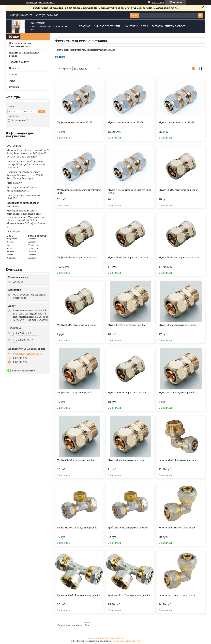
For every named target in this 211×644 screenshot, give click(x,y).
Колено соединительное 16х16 (177, 595)
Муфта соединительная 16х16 (75, 122)
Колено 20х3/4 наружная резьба (178, 460)
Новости (14, 68)
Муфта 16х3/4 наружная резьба (126, 325)
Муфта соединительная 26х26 (177, 122)
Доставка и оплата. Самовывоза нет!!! (21, 45)
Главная (85, 26)
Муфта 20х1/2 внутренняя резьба (178, 190)
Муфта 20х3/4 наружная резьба (126, 460)
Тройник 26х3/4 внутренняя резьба (78, 595)
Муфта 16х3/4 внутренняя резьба (77, 258)
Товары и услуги (19, 62)
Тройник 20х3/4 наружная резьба (77, 528)
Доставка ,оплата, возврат (168, 26)
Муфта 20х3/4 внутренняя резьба (128, 258)
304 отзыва (158, 2)
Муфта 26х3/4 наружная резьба (177, 325)
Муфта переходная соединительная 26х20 (130, 191)
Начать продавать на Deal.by (40, 2)
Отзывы (14, 87)
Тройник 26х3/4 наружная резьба (128, 528)
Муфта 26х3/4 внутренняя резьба (179, 258)
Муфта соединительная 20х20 (126, 122)
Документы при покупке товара (24, 54)
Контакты (131, 26)
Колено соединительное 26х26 (177, 528)
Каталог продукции (107, 26)
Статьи (13, 74)
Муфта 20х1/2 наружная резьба (75, 460)
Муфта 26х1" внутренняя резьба (127, 393)
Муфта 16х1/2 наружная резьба (177, 393)
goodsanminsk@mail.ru (28, 354)
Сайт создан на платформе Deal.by (105, 638)
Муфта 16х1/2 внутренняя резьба (76, 325)
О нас (144, 26)
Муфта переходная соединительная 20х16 (79, 191)
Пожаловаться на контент (126, 641)
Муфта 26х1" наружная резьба (75, 393)
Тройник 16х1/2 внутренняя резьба (129, 595)
